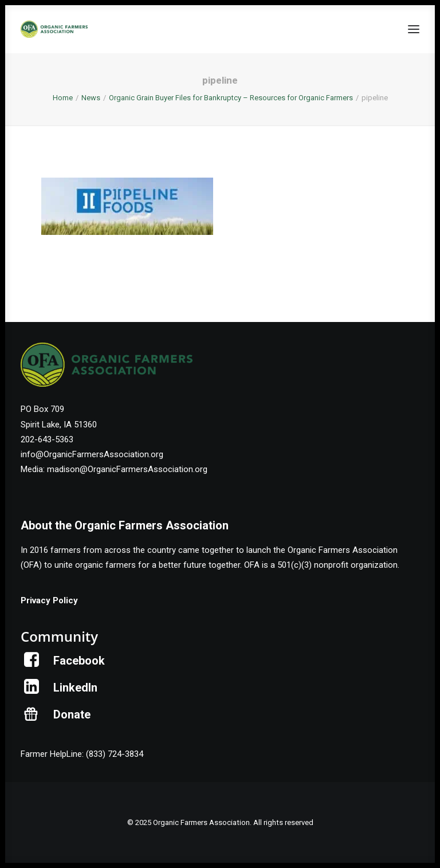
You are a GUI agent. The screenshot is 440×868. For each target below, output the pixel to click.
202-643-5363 (47, 439)
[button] (414, 29)
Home (63, 98)
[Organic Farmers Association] (54, 29)
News (91, 98)
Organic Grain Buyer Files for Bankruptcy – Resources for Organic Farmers (231, 98)
